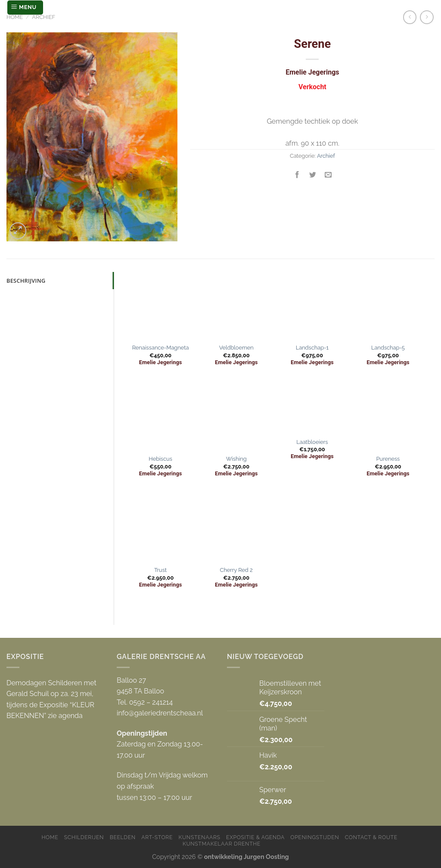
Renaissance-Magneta (161, 348)
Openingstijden (315, 837)
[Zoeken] (427, 7)
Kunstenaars (200, 837)
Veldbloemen (236, 348)
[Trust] (160, 528)
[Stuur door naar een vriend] (328, 175)
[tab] (60, 281)
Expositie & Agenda (255, 837)
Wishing (236, 459)
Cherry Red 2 (236, 570)
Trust (160, 570)
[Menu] (25, 8)
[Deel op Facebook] (297, 175)
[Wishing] (236, 417)
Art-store (157, 837)
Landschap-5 (388, 348)
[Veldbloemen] (236, 306)
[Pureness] (388, 417)
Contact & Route (371, 837)
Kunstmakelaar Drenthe (222, 844)
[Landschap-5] (388, 306)
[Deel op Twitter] (313, 175)
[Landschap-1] (312, 306)
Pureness (388, 459)
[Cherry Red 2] (236, 528)
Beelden (123, 837)
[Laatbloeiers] (312, 408)
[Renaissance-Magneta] (160, 306)
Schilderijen (84, 837)
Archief (43, 17)
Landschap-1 (312, 348)
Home (15, 17)
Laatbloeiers (312, 442)
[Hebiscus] (160, 417)
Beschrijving (26, 281)
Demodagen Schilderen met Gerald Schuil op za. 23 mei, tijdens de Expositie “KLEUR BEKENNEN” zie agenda (51, 699)
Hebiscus (160, 459)
